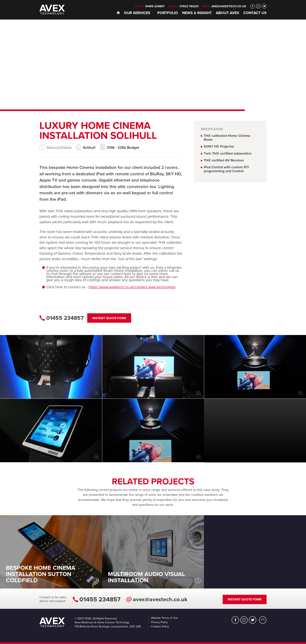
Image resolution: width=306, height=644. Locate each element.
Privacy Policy (159, 622)
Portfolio (168, 13)
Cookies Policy (160, 627)
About (228, 13)
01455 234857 (100, 599)
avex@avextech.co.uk (229, 6)
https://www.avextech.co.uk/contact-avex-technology (132, 287)
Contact (255, 13)
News (197, 13)
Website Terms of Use (164, 618)
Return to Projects (59, 147)
